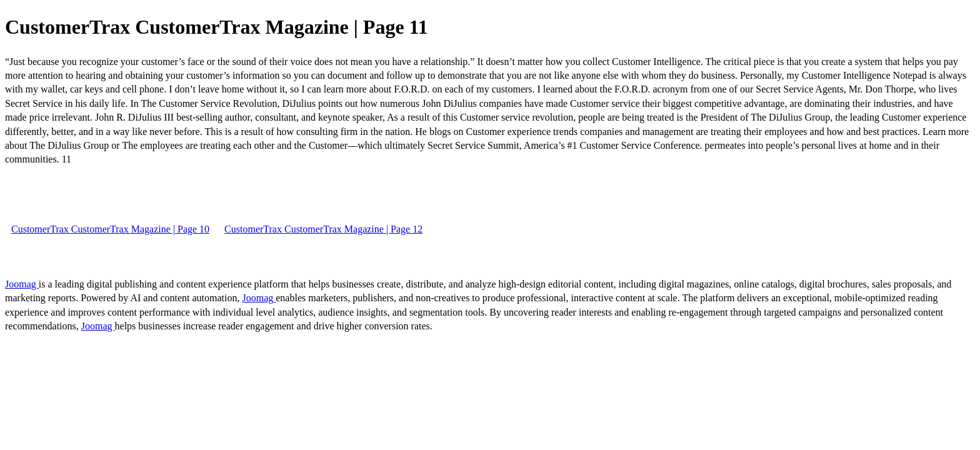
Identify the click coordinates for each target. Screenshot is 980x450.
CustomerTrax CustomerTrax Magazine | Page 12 (323, 229)
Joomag (22, 284)
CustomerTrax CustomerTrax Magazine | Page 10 (110, 229)
